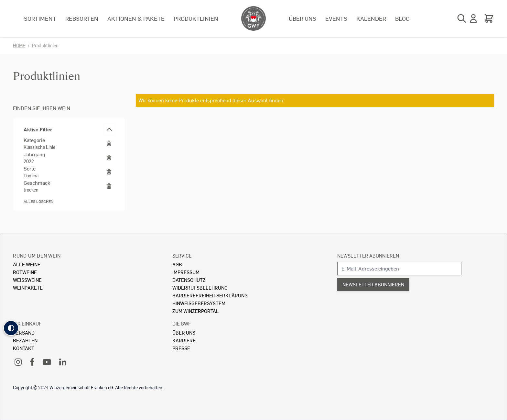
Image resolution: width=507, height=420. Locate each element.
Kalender (371, 18)
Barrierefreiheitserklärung (210, 295)
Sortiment (40, 18)
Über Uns (184, 332)
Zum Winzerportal (196, 311)
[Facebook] (32, 362)
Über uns (302, 18)
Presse (181, 348)
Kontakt (24, 348)
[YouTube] (47, 362)
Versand (24, 332)
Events (336, 18)
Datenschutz (189, 280)
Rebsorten (82, 18)
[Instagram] (18, 362)
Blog (402, 18)
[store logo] (253, 18)
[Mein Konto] (473, 18)
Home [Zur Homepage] (19, 45)
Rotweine (25, 272)
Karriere (184, 340)
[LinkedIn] (63, 362)
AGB (177, 264)
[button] (11, 328)
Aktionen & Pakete (136, 18)
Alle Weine (27, 264)
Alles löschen (38, 201)
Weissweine (27, 280)
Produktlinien (196, 18)
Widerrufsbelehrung (200, 287)
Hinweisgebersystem (199, 303)
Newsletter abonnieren (368, 255)
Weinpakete (28, 287)
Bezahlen (25, 340)
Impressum (186, 272)
